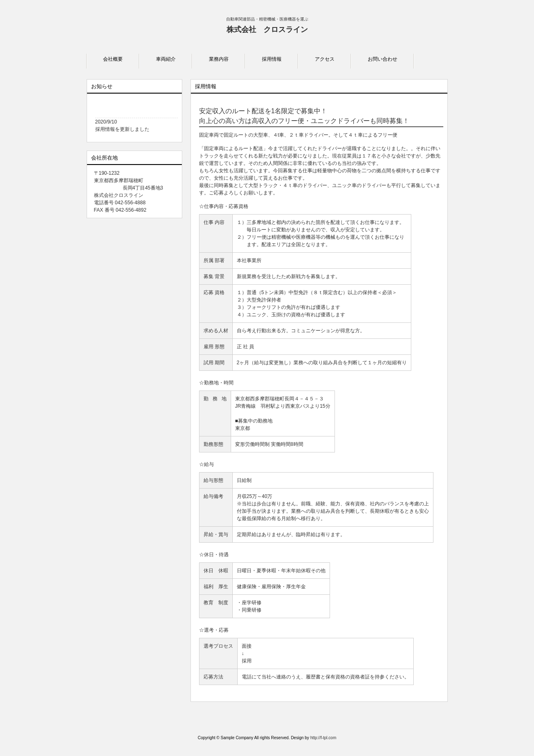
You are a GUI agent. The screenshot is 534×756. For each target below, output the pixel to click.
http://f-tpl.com (323, 738)
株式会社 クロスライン (267, 30)
